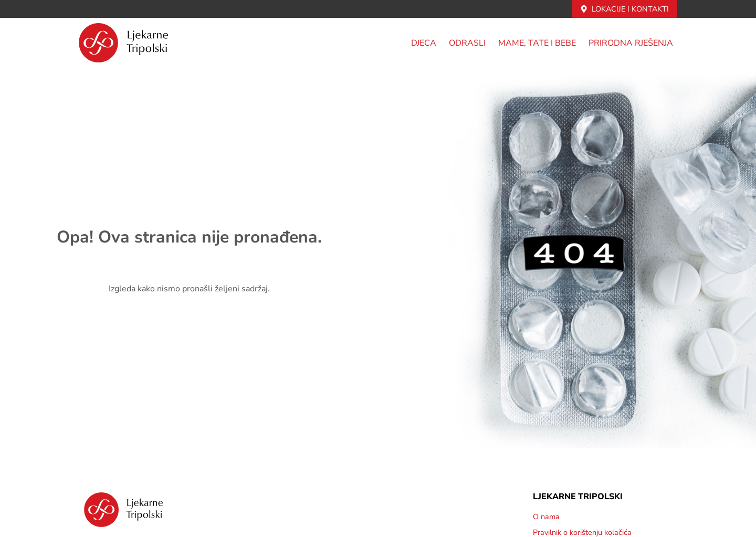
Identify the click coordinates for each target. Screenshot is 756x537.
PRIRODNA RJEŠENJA (631, 43)
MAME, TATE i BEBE (537, 43)
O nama (546, 517)
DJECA (424, 43)
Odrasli (467, 43)
